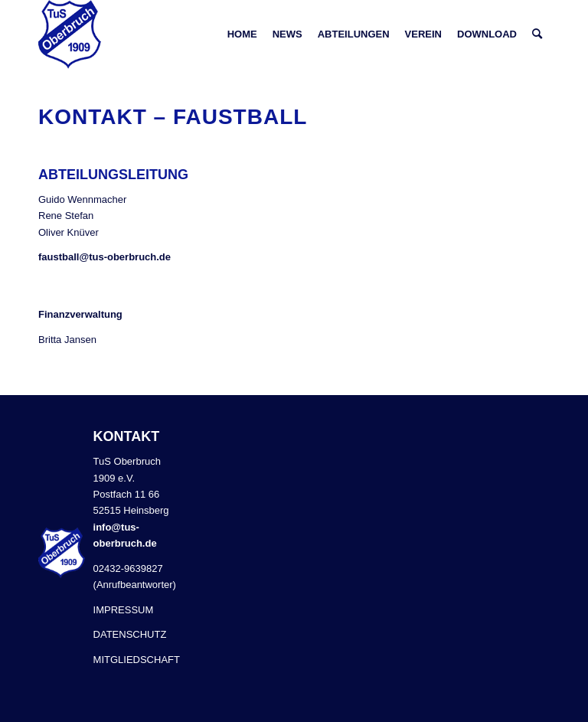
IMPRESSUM (124, 610)
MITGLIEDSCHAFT (137, 660)
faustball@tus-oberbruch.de (105, 257)
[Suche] (537, 34)
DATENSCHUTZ (130, 634)
